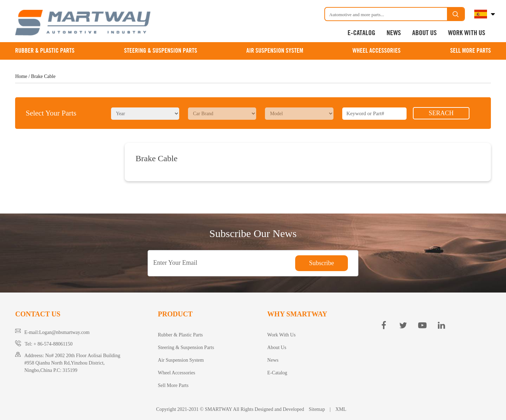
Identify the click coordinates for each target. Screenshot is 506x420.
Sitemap (317, 409)
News (394, 33)
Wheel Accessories (377, 51)
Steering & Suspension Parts (161, 51)
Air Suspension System (275, 51)
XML (341, 409)
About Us (424, 33)
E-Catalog (361, 33)
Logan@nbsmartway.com (64, 332)
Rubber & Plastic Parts (45, 51)
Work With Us (467, 33)
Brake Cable (43, 76)
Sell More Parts (471, 51)
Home (21, 76)
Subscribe (322, 263)
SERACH (441, 113)
